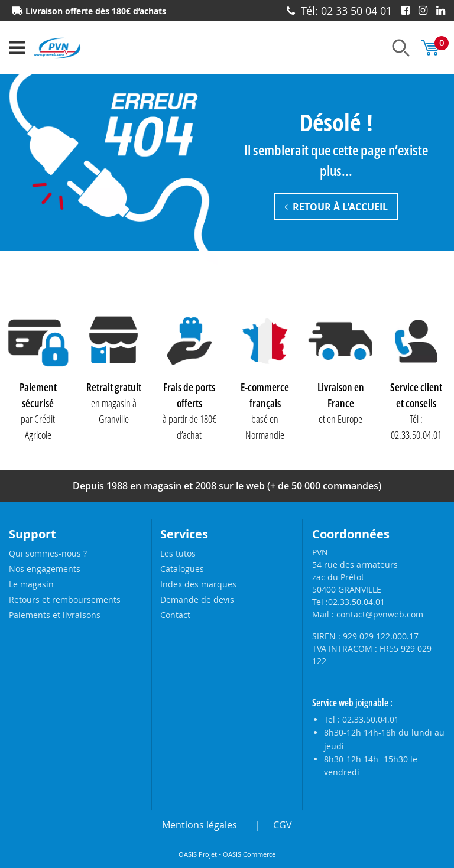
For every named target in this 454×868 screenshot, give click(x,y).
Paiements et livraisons (55, 615)
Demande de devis (197, 599)
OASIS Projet (198, 854)
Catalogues (182, 569)
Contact (175, 615)
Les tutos (178, 553)
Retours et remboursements (65, 599)
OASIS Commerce (249, 854)
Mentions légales (200, 825)
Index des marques (198, 584)
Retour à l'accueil (336, 207)
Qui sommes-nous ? (48, 553)
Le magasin (31, 584)
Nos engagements (45, 569)
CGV (283, 825)
